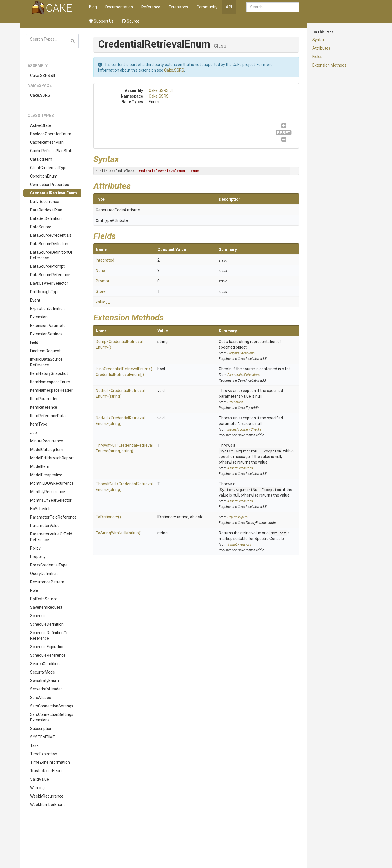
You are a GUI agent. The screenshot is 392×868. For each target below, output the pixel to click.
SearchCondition (45, 664)
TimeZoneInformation (50, 762)
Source (131, 21)
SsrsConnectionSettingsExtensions (52, 717)
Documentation (119, 7)
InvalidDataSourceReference (46, 362)
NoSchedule (41, 509)
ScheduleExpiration (47, 647)
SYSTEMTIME (43, 737)
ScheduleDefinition (47, 624)
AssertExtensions (240, 468)
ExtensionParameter (49, 325)
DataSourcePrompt (47, 266)
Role (34, 590)
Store (101, 291)
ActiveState (41, 125)
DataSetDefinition (46, 218)
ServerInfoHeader (46, 689)
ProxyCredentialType (49, 565)
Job (34, 433)
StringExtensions (240, 544)
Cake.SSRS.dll (43, 76)
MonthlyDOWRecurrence (52, 483)
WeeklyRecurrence (47, 796)
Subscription (41, 728)
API (229, 7)
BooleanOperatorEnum (51, 134)
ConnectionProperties (50, 185)
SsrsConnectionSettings (52, 706)
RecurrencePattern (47, 582)
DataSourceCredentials (51, 235)
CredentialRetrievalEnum (54, 193)
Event (35, 300)
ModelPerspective (46, 475)
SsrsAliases (41, 697)
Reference (151, 7)
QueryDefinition (44, 573)
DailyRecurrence (45, 201)
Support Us (101, 21)
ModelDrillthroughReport (52, 458)
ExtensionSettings (46, 334)
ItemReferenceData (48, 416)
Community (207, 7)
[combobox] (273, 7)
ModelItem (40, 466)
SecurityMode (43, 672)
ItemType (39, 424)
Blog (93, 7)
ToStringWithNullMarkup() (119, 533)
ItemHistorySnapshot (49, 373)
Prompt (103, 281)
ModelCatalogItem (47, 449)
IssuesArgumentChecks (244, 429)
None (100, 271)
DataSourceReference (50, 275)
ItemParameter (44, 399)
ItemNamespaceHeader (51, 390)
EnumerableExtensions (244, 375)
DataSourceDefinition (49, 244)
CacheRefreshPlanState (52, 151)
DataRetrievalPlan (46, 210)
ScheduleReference (48, 655)
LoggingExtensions (241, 353)
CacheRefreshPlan (47, 142)
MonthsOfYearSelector (51, 500)
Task (34, 745)
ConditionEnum (44, 176)
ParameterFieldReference (53, 517)
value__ (103, 302)
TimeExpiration (44, 754)
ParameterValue (45, 526)
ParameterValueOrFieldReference (51, 537)
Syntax (318, 40)
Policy (35, 548)
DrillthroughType (45, 292)
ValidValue (40, 779)
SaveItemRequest (46, 607)
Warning (37, 788)
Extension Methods (329, 65)
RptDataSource (44, 599)
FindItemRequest (45, 351)
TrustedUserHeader (48, 771)
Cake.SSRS (40, 95)
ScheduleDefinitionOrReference (49, 635)
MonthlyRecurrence (48, 492)
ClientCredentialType (49, 168)
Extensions (178, 7)
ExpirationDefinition (47, 309)
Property (38, 557)
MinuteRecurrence (47, 441)
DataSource (41, 227)
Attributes (321, 48)
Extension (39, 317)
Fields (317, 57)
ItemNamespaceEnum (50, 382)
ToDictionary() (108, 517)
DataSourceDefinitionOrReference (51, 255)
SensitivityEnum (44, 681)
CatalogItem (41, 159)
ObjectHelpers (237, 517)
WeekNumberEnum (47, 805)
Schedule (38, 616)
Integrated (105, 260)
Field (34, 342)
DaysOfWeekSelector (49, 283)
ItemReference (44, 407)
